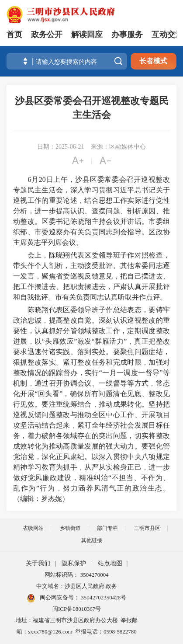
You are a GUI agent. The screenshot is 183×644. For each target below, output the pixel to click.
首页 (14, 35)
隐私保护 (74, 563)
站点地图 (110, 563)
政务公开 (47, 35)
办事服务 (127, 35)
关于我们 (38, 563)
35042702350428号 (103, 597)
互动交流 (167, 35)
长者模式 (153, 61)
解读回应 (87, 35)
